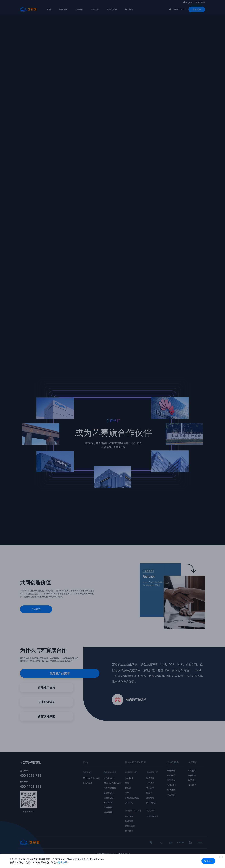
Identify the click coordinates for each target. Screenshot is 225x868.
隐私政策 (63, 862)
